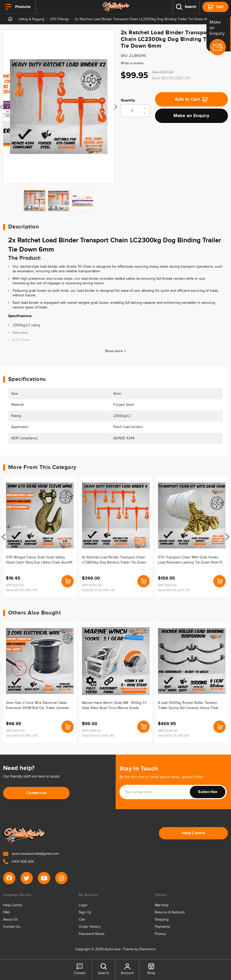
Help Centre (194, 833)
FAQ (6, 912)
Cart (82, 920)
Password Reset (92, 934)
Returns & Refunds (170, 912)
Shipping (162, 920)
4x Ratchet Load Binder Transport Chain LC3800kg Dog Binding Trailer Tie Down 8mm (114, 560)
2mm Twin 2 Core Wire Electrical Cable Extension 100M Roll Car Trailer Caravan (38, 705)
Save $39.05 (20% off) (174, 590)
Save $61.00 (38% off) (22, 736)
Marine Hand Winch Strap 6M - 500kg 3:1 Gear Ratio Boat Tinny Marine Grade (114, 705)
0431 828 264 (18, 862)
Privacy (160, 934)
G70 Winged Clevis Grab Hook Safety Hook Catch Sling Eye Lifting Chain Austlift (39, 560)
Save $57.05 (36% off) (171, 78)
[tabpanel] (59, 107)
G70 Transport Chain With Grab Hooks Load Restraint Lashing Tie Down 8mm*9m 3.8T (191, 560)
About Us (10, 920)
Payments (162, 927)
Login (83, 905)
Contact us (36, 793)
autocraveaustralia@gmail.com (31, 854)
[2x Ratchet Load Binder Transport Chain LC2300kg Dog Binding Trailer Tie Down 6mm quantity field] (135, 111)
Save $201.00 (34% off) (98, 590)
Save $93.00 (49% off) (98, 736)
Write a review (132, 63)
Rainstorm (147, 949)
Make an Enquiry (191, 116)
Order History (90, 927)
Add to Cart (191, 99)
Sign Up (85, 912)
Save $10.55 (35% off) (22, 590)
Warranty (162, 905)
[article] (40, 537)
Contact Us (12, 927)
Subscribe (208, 792)
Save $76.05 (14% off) (173, 736)
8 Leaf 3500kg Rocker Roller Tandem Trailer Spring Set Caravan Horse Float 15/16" (188, 705)
